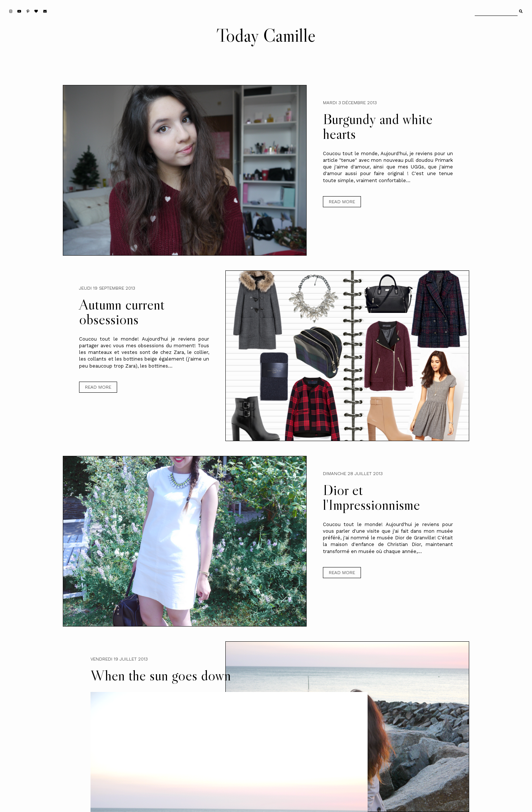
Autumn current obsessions (122, 312)
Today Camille (266, 35)
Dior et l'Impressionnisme (371, 497)
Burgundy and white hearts (378, 126)
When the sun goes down (161, 675)
